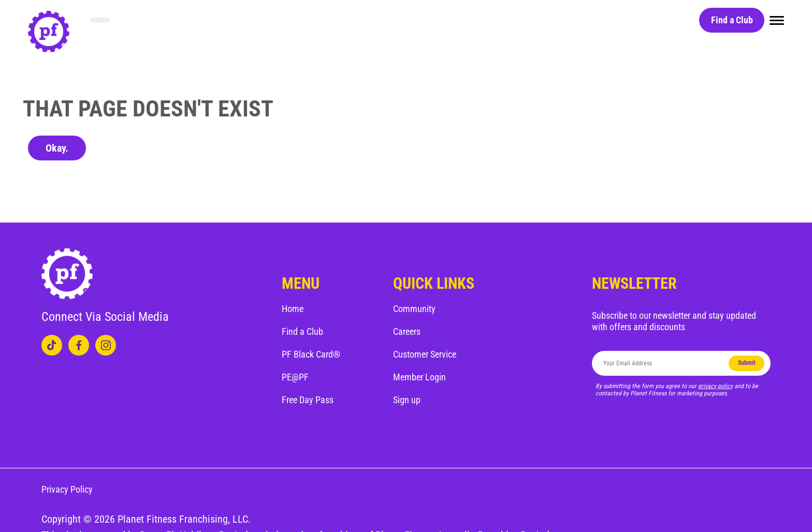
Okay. (57, 148)
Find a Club (732, 20)
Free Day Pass (308, 400)
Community (414, 309)
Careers (407, 331)
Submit (747, 363)
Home (293, 309)
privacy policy (715, 386)
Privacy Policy (67, 489)
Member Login (419, 377)
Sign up (407, 400)
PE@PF (295, 377)
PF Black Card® (311, 354)
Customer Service (425, 354)
